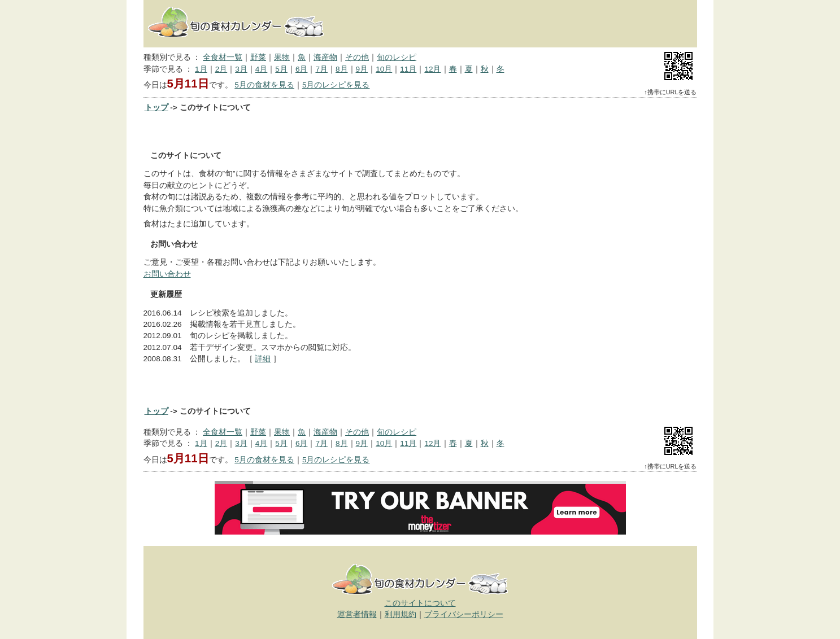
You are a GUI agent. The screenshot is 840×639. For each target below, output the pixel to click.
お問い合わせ (167, 274)
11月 (408, 69)
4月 (262, 69)
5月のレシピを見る (336, 85)
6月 (302, 69)
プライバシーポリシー (464, 614)
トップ (156, 108)
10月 (384, 69)
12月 (432, 69)
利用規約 (401, 614)
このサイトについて (420, 603)
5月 (281, 69)
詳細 (263, 359)
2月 (221, 69)
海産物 (325, 57)
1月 (201, 69)
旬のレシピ (397, 57)
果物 (282, 57)
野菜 (258, 57)
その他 (357, 57)
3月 (241, 69)
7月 (321, 69)
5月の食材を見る (264, 85)
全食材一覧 (223, 57)
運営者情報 (357, 614)
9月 (362, 69)
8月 (342, 69)
